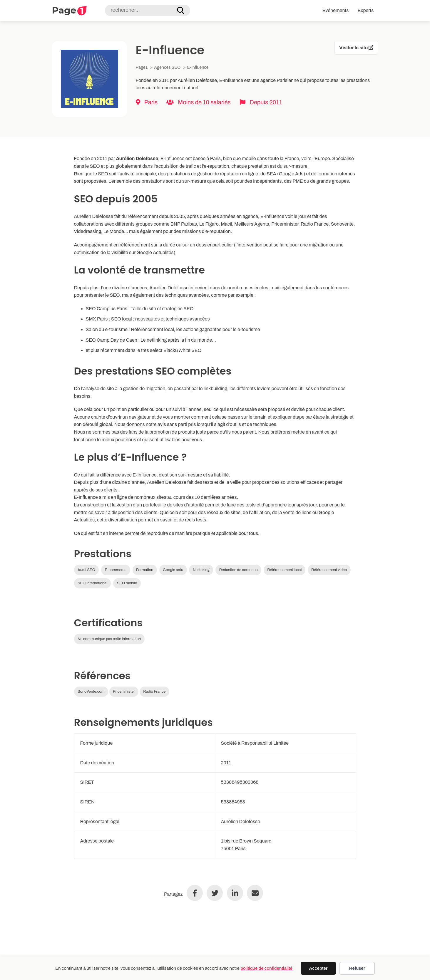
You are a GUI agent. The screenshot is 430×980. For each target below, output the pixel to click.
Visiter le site (356, 48)
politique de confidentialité (266, 968)
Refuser (357, 968)
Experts (365, 10)
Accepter (318, 968)
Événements (336, 10)
